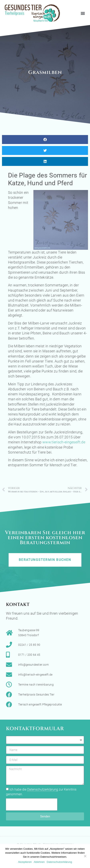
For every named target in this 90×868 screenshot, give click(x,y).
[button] (83, 13)
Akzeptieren (25, 862)
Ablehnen (39, 862)
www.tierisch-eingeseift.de (64, 442)
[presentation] (32, 804)
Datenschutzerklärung (43, 789)
